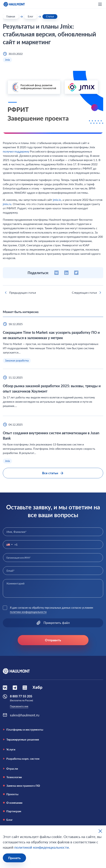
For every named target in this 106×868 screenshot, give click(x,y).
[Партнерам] (53, 811)
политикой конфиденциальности (42, 847)
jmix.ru (7, 204)
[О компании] (53, 803)
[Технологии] (53, 777)
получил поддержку (16, 151)
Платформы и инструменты (23, 729)
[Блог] (53, 820)
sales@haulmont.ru (25, 715)
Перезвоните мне (19, 706)
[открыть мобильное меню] (100, 4)
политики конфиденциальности (28, 612)
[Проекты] (53, 794)
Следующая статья (87, 293)
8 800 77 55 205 (21, 696)
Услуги (9, 749)
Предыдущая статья (20, 293)
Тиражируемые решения (21, 739)
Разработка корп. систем (21, 759)
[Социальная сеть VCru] (25, 688)
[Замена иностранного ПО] (53, 786)
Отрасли (10, 768)
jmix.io (57, 200)
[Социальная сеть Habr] (37, 688)
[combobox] (53, 557)
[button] (9, 545)
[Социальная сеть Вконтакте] (5, 688)
